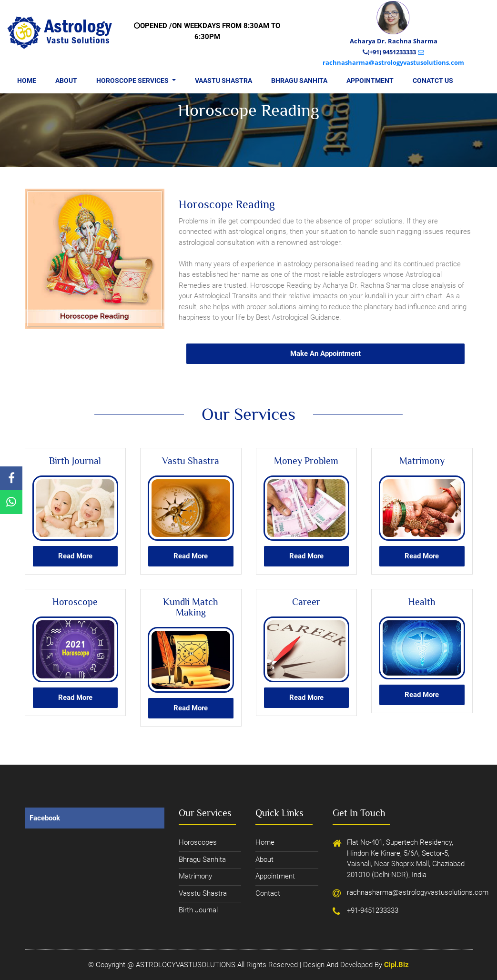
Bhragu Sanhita (299, 81)
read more (75, 556)
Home (27, 81)
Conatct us (433, 81)
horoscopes (198, 842)
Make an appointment (325, 354)
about (264, 859)
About (66, 81)
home (265, 842)
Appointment (370, 81)
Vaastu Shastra (223, 81)
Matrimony (195, 876)
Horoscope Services (141, 80)
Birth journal (198, 910)
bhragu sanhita (202, 859)
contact (268, 893)
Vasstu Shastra (203, 893)
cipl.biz (396, 965)
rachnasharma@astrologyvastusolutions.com (382, 892)
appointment (275, 876)
